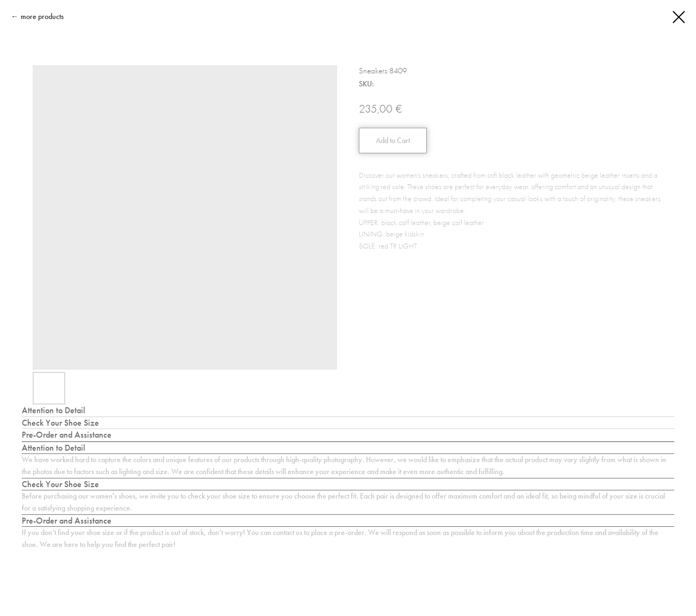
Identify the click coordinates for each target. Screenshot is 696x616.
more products (42, 17)
